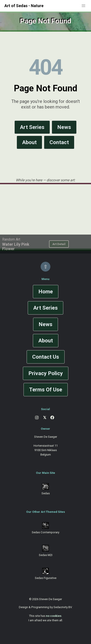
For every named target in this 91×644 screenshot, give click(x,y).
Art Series (32, 127)
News (64, 127)
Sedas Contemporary (45, 532)
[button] (83, 6)
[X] (45, 418)
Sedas (46, 493)
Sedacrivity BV (63, 607)
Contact (59, 142)
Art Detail (59, 244)
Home (46, 292)
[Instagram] (37, 418)
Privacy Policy (46, 373)
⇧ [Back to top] (45, 267)
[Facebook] (52, 418)
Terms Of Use (46, 390)
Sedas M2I (46, 555)
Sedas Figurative (46, 578)
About (29, 142)
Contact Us (46, 357)
